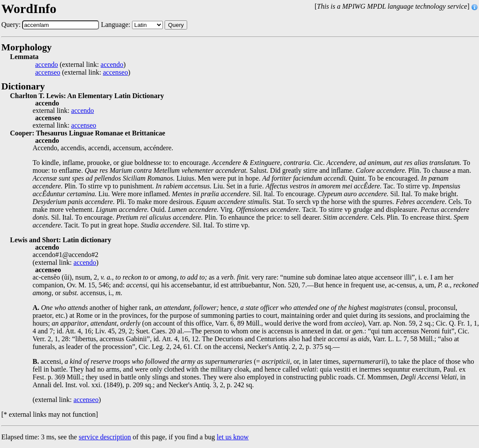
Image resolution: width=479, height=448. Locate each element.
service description (105, 437)
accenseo (48, 72)
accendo (46, 65)
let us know (233, 437)
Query (176, 25)
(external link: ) (80, 65)
